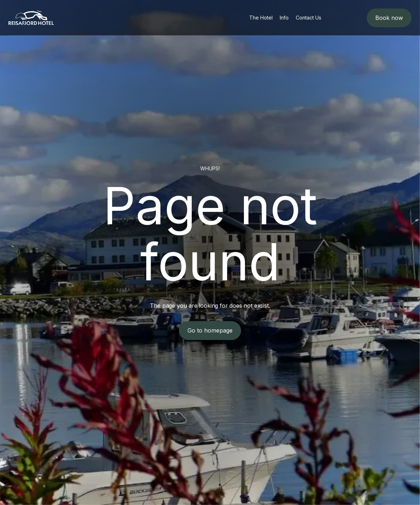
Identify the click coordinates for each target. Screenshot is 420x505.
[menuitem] (261, 18)
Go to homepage (210, 330)
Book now (389, 18)
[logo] (31, 18)
